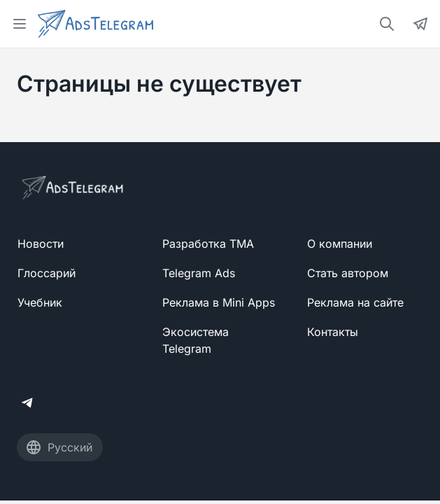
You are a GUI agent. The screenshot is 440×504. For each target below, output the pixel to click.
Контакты (333, 332)
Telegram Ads (199, 273)
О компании (340, 244)
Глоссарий (47, 273)
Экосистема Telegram (196, 340)
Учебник (40, 302)
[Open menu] (20, 24)
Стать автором (348, 273)
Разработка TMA (208, 244)
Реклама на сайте (355, 302)
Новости (41, 244)
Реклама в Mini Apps (219, 302)
